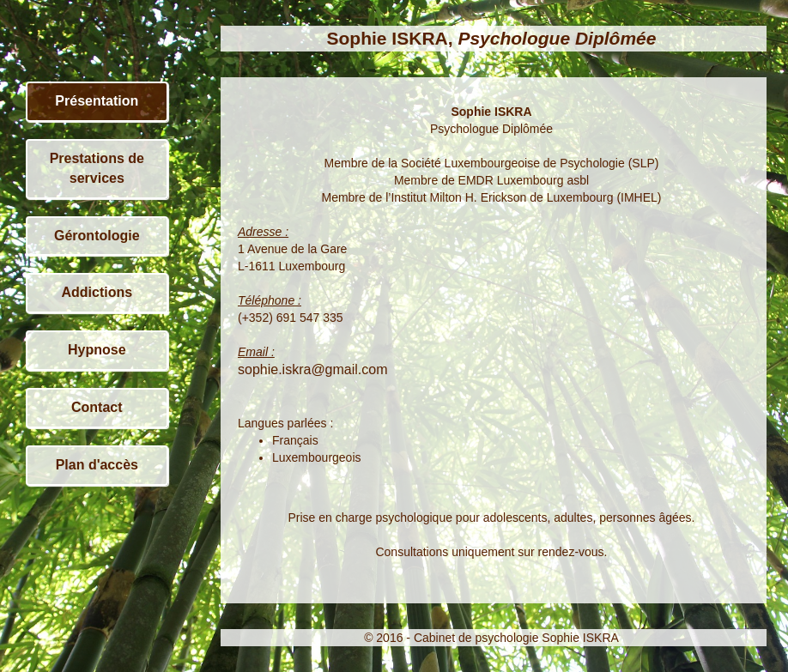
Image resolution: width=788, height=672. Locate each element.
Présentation (97, 101)
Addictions (97, 292)
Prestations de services (97, 168)
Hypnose (97, 350)
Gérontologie (97, 236)
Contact (97, 407)
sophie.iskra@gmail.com (313, 369)
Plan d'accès (97, 465)
